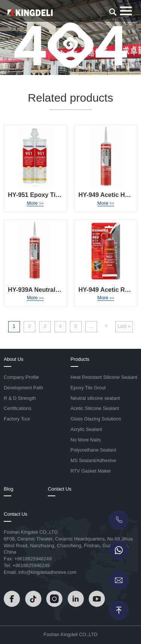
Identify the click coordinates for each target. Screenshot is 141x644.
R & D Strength (20, 398)
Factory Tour (17, 419)
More (35, 203)
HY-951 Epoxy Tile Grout (43, 195)
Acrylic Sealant (86, 429)
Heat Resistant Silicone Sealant (104, 377)
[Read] (30, 12)
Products (80, 359)
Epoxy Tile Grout (88, 388)
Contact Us (60, 489)
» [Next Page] (106, 326)
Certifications (17, 408)
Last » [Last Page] (124, 326)
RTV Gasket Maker (91, 471)
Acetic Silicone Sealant (95, 408)
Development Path (23, 388)
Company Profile (21, 377)
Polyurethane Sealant (93, 450)
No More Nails (86, 440)
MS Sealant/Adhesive (93, 461)
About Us (14, 359)
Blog (8, 489)
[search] (113, 12)
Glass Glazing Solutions (96, 419)
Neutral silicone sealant (95, 398)
